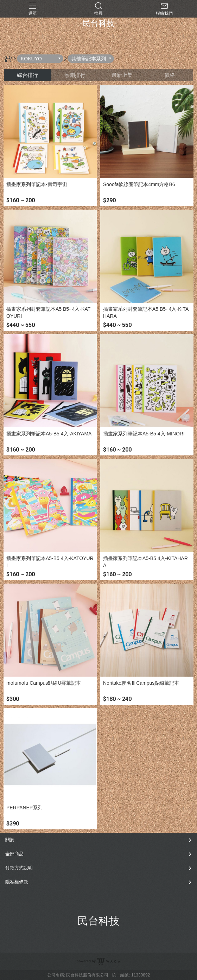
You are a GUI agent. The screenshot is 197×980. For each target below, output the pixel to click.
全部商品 (14, 854)
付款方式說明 (19, 868)
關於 (10, 840)
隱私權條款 (17, 882)
